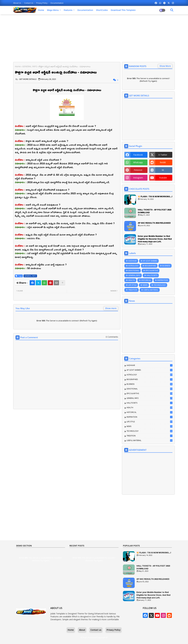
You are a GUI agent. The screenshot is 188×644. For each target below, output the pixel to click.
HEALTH (132, 280)
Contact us (29, 3)
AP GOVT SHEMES (150, 261)
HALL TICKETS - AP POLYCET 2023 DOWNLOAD (155, 211)
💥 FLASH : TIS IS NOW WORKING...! (155, 196)
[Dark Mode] (172, 10)
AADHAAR (132, 261)
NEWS (145, 285)
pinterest (138, 170)
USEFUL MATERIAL (151, 290)
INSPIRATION (163, 280)
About (82, 630)
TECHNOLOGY (160, 285)
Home (41, 10)
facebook (138, 155)
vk (163, 170)
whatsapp (138, 162)
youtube (163, 178)
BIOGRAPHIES (150, 266)
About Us (17, 3)
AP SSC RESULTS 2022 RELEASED (154, 223)
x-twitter (163, 155)
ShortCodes (102, 10)
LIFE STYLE (132, 285)
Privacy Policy (42, 3)
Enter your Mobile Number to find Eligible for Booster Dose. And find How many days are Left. (155, 239)
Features (68, 10)
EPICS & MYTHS (152, 270)
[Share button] (62, 283)
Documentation (57, 3)
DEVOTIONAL (134, 270)
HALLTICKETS (152, 275)
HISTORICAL (146, 280)
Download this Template (123, 10)
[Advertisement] (94, 38)
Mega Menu (53, 10)
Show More (165, 66)
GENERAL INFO (30, 66)
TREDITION (133, 290)
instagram (138, 178)
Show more (111, 308)
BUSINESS (166, 266)
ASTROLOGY (133, 266)
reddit (163, 162)
